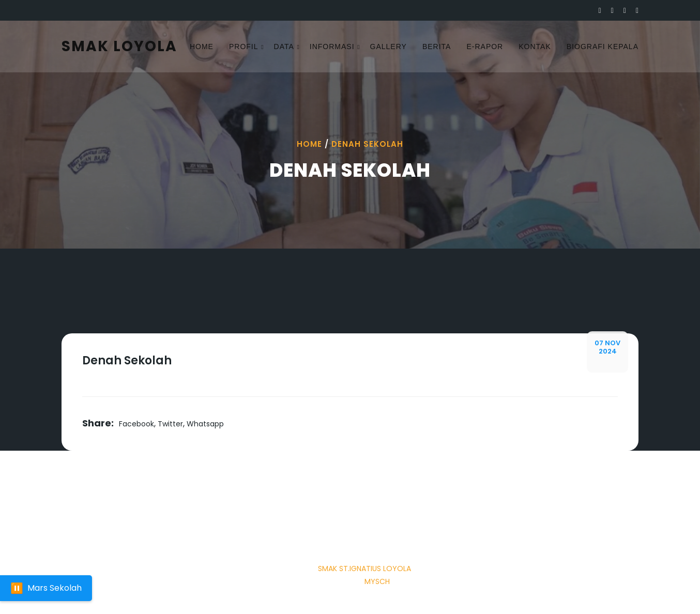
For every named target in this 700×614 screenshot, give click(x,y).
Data (284, 47)
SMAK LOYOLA (119, 46)
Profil (244, 47)
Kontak (535, 47)
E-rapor (485, 47)
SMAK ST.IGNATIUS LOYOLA (364, 569)
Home (202, 47)
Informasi (332, 47)
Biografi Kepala (603, 47)
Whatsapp (205, 424)
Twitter (170, 424)
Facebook (136, 424)
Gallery (389, 47)
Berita (437, 47)
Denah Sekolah (367, 144)
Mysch (377, 581)
